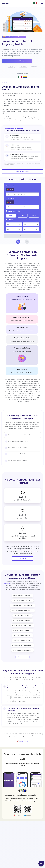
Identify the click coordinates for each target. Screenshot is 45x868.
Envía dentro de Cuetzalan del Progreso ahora (17, 61)
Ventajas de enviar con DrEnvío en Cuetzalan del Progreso (23, 255)
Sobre (11, 216)
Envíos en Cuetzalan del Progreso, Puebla (17, 43)
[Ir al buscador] (31, 4)
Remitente (10, 186)
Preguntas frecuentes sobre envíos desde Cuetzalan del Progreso (22, 672)
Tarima (34, 216)
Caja (22, 216)
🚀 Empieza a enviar (22, 741)
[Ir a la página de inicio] (5, 4)
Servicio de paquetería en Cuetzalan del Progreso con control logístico (22, 417)
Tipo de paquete (13, 211)
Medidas (10, 220)
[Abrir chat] (41, 864)
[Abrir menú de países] (36, 3)
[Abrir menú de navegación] (42, 4)
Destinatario (11, 198)
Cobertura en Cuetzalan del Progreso (23, 481)
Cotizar (22, 236)
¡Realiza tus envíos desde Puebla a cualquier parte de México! (23, 576)
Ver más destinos (22, 657)
